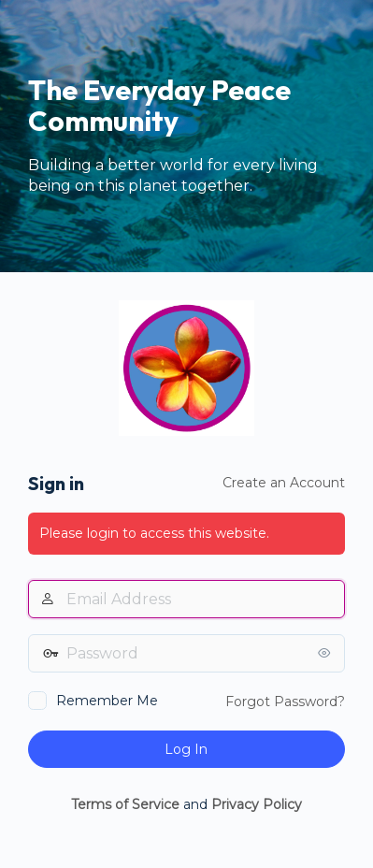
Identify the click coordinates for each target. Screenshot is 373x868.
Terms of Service (125, 804)
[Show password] (326, 653)
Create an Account (284, 483)
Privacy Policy (257, 804)
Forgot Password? (285, 702)
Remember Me (107, 701)
